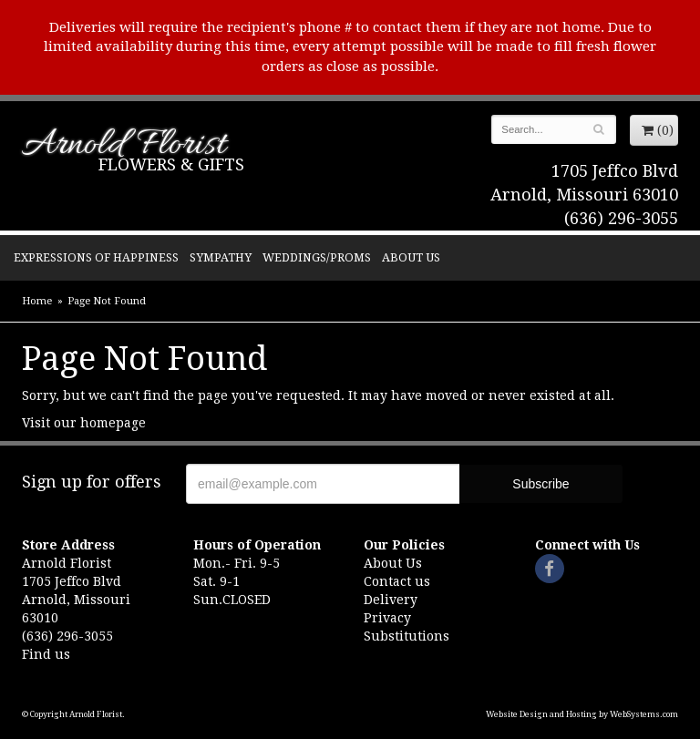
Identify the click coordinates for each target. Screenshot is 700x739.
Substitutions (407, 636)
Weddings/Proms (317, 257)
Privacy (387, 618)
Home (37, 301)
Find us (46, 654)
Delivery (391, 600)
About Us (411, 257)
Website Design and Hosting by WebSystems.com (582, 714)
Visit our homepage (84, 423)
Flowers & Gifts (171, 164)
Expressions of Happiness (96, 257)
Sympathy (221, 257)
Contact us (397, 581)
